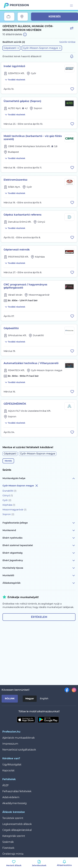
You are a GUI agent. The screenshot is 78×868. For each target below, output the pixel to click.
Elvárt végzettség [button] (39, 553)
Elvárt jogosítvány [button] (39, 560)
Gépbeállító (11, 328)
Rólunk (10, 699)
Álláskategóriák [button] (39, 583)
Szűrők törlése (67, 42)
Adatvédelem (11, 797)
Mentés (8, 461)
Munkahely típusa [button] (39, 568)
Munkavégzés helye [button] (39, 478)
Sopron (8, 514)
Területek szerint (13, 818)
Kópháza (9, 505)
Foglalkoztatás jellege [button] (39, 523)
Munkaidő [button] (39, 576)
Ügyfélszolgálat (12, 765)
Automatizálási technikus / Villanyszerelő (31, 363)
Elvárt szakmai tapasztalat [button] (39, 545)
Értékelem (39, 617)
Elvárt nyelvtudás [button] (39, 538)
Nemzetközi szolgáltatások (19, 750)
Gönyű (8, 495)
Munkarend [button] (39, 530)
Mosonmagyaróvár (14, 510)
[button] (11, 48)
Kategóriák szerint (14, 836)
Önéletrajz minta (13, 854)
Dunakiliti (9, 491)
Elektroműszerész (16, 180)
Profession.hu (19, 5)
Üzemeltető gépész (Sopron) (22, 101)
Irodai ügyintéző (14, 66)
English (44, 699)
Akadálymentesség (14, 803)
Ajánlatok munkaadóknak (19, 738)
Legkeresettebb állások (17, 824)
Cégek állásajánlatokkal (17, 830)
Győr (7, 500)
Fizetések (8, 848)
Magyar (30, 699)
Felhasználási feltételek (17, 791)
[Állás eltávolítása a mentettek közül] (72, 89)
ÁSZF (6, 785)
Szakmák (8, 842)
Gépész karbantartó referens (23, 215)
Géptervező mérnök (17, 250)
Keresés (55, 17)
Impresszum (10, 744)
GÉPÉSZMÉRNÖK (15, 404)
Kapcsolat (8, 770)
